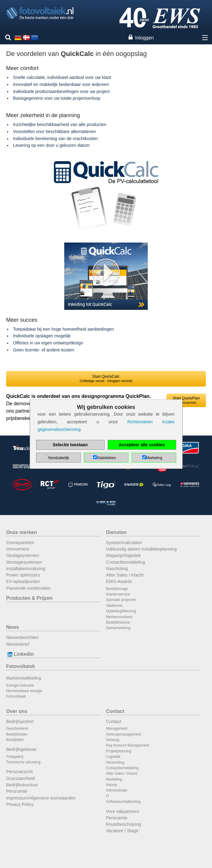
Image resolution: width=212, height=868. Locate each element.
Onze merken (21, 532)
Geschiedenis (17, 729)
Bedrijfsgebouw (21, 749)
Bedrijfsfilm (15, 740)
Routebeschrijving (124, 824)
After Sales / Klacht (125, 575)
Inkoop (112, 785)
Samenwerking (118, 628)
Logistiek (113, 757)
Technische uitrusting (23, 762)
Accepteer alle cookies (142, 445)
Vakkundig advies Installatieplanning (141, 549)
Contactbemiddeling (126, 562)
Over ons (17, 711)
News (13, 627)
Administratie (117, 790)
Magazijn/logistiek (124, 555)
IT (108, 796)
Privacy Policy (20, 804)
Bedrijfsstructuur (22, 785)
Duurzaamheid (20, 778)
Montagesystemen (24, 562)
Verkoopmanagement (124, 734)
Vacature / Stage (122, 831)
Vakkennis (114, 606)
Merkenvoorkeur (119, 617)
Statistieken (106, 458)
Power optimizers (23, 575)
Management (117, 729)
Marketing (114, 779)
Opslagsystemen (22, 555)
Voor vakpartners (123, 811)
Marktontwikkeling (24, 678)
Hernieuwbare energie (24, 691)
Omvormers (18, 549)
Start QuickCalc (106, 378)
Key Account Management (128, 745)
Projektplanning (119, 751)
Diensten (117, 532)
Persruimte (17, 791)
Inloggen (145, 38)
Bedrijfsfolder (17, 734)
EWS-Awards (119, 581)
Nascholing (117, 569)
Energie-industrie (20, 685)
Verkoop (113, 740)
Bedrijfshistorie (118, 622)
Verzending (115, 762)
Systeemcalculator (124, 543)
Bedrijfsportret (20, 721)
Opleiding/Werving (121, 611)
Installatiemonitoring (26, 569)
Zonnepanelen (20, 543)
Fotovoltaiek (20, 666)
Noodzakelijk (59, 458)
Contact (115, 711)
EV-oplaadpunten (23, 581)
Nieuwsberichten (22, 637)
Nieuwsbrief (18, 644)
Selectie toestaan (70, 445)
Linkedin (20, 654)
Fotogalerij (15, 757)
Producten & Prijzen (29, 598)
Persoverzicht (19, 772)
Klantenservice (118, 594)
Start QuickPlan (186, 400)
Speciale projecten (121, 600)
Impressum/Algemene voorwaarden (41, 798)
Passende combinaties (28, 588)
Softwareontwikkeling (123, 802)
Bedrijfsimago (117, 589)
